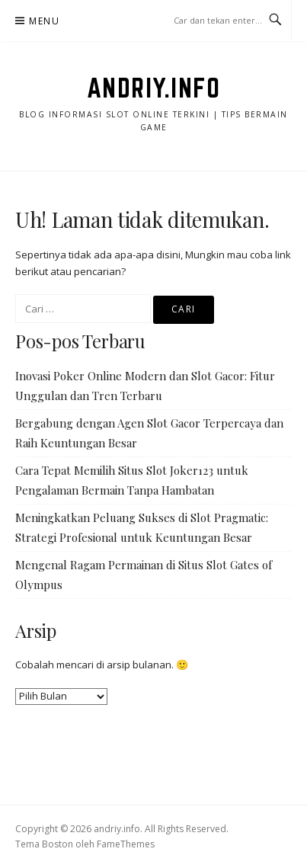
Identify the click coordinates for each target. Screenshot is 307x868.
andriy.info (154, 88)
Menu (44, 21)
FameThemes (126, 844)
